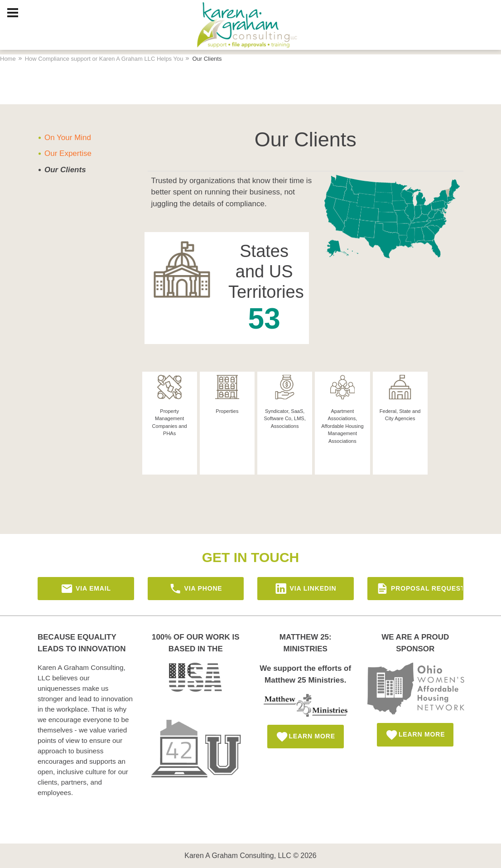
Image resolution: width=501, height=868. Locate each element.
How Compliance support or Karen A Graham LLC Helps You (104, 59)
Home (8, 59)
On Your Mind (68, 138)
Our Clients (65, 170)
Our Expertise (68, 153)
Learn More (306, 737)
